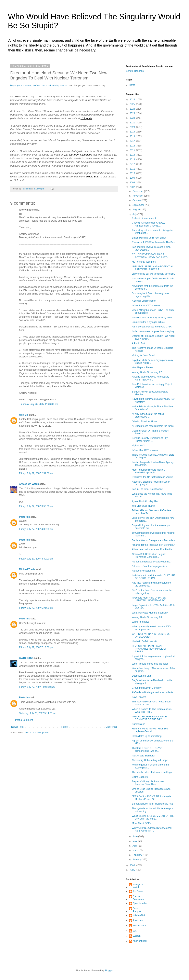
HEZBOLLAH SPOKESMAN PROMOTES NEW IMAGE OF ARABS (149, 649)
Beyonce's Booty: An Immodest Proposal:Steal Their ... (148, 783)
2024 (133, 109)
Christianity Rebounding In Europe (150, 760)
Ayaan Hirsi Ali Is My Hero (146, 501)
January (137, 860)
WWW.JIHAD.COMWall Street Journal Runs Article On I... (152, 829)
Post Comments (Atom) (37, 733)
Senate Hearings (135, 71)
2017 (133, 141)
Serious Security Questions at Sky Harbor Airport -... (150, 439)
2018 (133, 136)
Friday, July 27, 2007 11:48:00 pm (37, 687)
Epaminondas (140, 903)
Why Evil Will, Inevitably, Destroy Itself (152, 318)
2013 (133, 159)
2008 (133, 183)
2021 (133, 123)
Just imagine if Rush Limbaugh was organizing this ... (151, 295)
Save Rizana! (139, 697)
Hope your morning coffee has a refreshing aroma (39, 85)
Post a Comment (24, 720)
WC (135, 931)
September (139, 205)
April (135, 846)
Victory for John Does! (144, 355)
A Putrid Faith (139, 343)
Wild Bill (24, 415)
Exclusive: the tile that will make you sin (153, 477)
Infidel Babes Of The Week (146, 306)
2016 (133, 146)
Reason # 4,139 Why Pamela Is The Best (154, 242)
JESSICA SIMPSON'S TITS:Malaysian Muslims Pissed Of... (152, 798)
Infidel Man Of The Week (145, 450)
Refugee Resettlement (144, 571)
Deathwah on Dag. (142, 676)
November (138, 196)
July (135, 214)
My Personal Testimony (144, 262)
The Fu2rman (140, 926)
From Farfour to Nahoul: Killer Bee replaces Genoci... (150, 730)
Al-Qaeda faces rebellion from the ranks (153, 426)
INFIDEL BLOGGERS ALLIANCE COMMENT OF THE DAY (149, 718)
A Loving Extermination (144, 301)
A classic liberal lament (144, 218)
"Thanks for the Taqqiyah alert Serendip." (153, 545)
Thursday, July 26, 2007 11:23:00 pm (38, 404)
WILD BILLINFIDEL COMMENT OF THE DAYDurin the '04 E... (153, 817)
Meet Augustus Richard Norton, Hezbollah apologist (148, 471)
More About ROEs (141, 823)
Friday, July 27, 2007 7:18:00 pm (36, 647)
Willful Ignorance (141, 622)
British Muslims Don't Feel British (149, 238)
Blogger (109, 971)
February (138, 855)
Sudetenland (139, 724)
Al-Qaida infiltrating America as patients (152, 692)
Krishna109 (139, 915)
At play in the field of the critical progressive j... (148, 415)
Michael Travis (27, 569)
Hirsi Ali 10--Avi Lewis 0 (144, 641)
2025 (133, 104)
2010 (133, 173)
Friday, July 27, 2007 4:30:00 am (36, 529)
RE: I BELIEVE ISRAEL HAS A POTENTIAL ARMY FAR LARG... (151, 256)
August (137, 210)
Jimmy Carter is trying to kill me (148, 322)
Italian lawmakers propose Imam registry (153, 331)
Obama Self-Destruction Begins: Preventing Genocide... (149, 556)
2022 (133, 118)
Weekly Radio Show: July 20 (147, 617)
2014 (133, 155)
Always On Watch (29, 484)
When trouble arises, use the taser (150, 664)
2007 (133, 187)
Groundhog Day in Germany (147, 688)
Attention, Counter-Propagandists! (150, 566)
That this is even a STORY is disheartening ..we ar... (147, 750)
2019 (133, 132)
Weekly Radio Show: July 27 (147, 372)
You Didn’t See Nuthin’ (144, 506)
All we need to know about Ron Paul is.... (153, 549)
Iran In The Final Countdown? (147, 489)
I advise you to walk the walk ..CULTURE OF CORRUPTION (153, 577)
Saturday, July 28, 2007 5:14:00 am (38, 713)
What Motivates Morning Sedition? (150, 613)
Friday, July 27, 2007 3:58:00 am (36, 506)
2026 (133, 100)
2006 (133, 865)
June (135, 836)
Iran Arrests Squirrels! (143, 756)
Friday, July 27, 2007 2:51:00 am (36, 473)
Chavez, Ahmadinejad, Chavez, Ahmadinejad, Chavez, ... (148, 224)
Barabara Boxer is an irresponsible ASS (153, 804)
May (135, 841)
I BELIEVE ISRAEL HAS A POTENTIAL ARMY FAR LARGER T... (153, 268)
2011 (133, 169)
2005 (133, 870)
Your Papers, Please (143, 367)
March (136, 850)
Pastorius (25, 517)
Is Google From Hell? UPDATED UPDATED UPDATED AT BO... (150, 599)
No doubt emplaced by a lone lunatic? (152, 562)
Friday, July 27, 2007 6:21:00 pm (36, 608)
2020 (133, 127)
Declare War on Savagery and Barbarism (153, 540)
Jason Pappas (137, 910)
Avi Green (138, 891)
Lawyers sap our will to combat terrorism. (153, 274)
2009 (133, 178)
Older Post (111, 727)
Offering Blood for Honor (145, 421)
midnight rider (140, 941)
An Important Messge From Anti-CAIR (152, 327)
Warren (137, 936)
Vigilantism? (138, 446)
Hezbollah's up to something (147, 736)
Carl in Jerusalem (138, 898)
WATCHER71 (26, 658)
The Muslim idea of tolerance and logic (152, 772)
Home (65, 727)
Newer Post (17, 727)
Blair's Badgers (140, 777)
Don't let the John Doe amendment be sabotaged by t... (152, 592)
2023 (133, 113)
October (137, 200)
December (138, 191)
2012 (133, 164)
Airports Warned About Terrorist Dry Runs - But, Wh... (151, 378)
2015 (133, 150)
